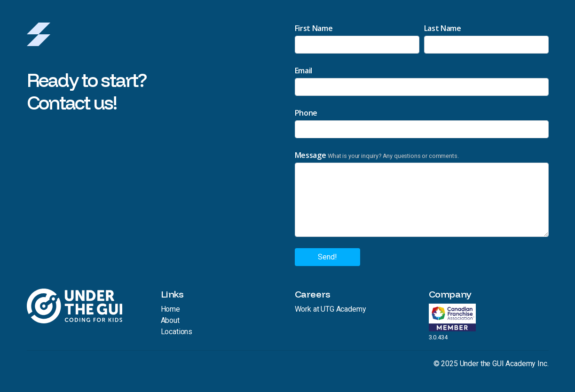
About (170, 320)
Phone (306, 113)
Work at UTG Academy (331, 309)
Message (311, 155)
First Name (314, 28)
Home (170, 309)
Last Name (443, 28)
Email (303, 71)
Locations (177, 332)
